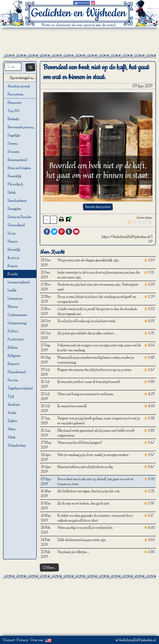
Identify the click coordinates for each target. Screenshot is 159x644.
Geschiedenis (17, 201)
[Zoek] (13, 67)
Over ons (37, 640)
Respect (13, 364)
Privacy (23, 640)
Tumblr (69, 232)
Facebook (47, 232)
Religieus (14, 356)
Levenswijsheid (19, 282)
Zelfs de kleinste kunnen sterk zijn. (82, 540)
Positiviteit (16, 339)
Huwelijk (14, 249)
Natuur (13, 307)
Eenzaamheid (17, 160)
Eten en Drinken (19, 168)
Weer (12, 429)
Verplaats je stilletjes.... (74, 552)
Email (76, 232)
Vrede (12, 413)
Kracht (13, 274)
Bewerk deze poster (98, 207)
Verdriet (14, 405)
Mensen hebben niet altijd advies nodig (85, 467)
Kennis (13, 266)
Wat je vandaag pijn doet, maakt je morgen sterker (93, 455)
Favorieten (18, 95)
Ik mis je (13, 258)
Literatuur (15, 298)
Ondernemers (17, 315)
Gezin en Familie (19, 217)
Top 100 (13, 111)
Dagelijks (14, 135)
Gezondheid (16, 225)
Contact (9, 640)
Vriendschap (17, 445)
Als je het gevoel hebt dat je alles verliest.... (87, 333)
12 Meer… (49, 568)
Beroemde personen (22, 127)
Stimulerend (17, 372)
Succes (13, 380)
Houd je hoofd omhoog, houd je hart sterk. (87, 321)
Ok (30, 67)
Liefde (12, 290)
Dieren (12, 143)
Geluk (12, 192)
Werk (12, 437)
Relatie (13, 347)
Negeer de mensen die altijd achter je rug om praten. (95, 370)
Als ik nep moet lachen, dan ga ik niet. (84, 503)
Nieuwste (14, 103)
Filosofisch (15, 184)
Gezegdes (14, 209)
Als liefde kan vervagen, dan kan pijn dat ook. (89, 491)
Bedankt (14, 119)
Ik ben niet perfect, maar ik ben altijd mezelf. (89, 382)
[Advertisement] (79, 41)
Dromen (13, 152)
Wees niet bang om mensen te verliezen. (86, 394)
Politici (13, 331)
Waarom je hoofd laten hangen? (80, 442)
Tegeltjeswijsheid (20, 388)
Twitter (54, 232)
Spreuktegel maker (23, 78)
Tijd (11, 396)
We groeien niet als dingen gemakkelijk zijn (88, 260)
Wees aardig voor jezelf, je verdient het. (85, 528)
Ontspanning (17, 323)
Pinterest (62, 232)
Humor (13, 241)
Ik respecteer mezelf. (72, 406)
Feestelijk (14, 176)
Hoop (12, 233)
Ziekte (12, 421)
